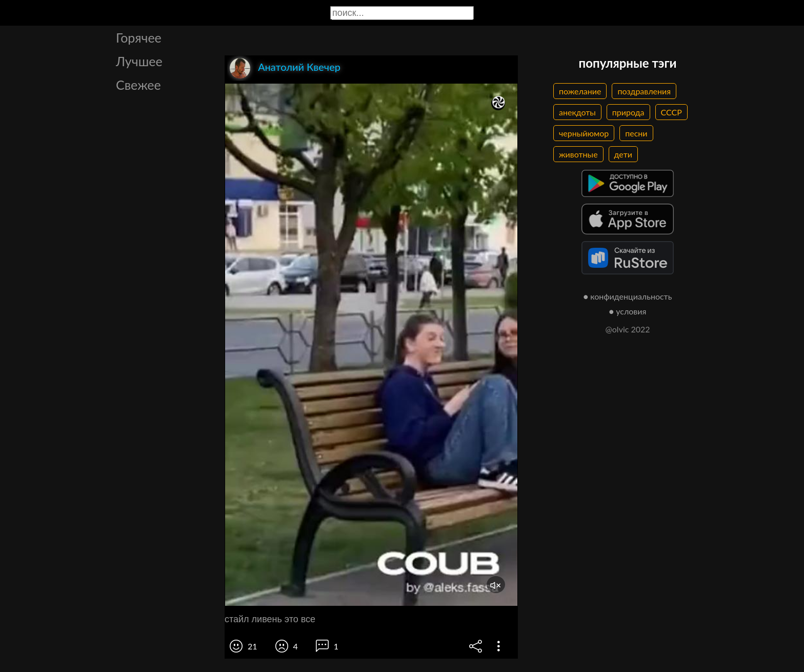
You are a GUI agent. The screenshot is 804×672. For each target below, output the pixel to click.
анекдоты (577, 112)
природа (628, 112)
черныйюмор (584, 133)
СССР (671, 112)
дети (623, 154)
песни (636, 133)
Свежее (138, 85)
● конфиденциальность (628, 296)
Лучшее (139, 61)
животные (578, 154)
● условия (628, 311)
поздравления (644, 91)
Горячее (139, 37)
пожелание (580, 91)
